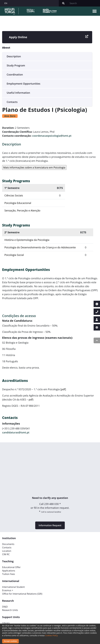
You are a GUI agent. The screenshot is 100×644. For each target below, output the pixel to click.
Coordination (15, 75)
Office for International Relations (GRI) (22, 594)
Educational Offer (11, 567)
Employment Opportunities (23, 84)
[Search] (84, 3)
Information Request (50, 525)
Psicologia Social (14, 255)
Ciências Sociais (14, 195)
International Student (13, 587)
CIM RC (6, 554)
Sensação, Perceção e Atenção (22, 210)
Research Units (10, 610)
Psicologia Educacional (18, 203)
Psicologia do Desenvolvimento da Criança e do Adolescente (40, 247)
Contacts (12, 102)
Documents (8, 544)
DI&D (5, 607)
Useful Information (18, 93)
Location (7, 551)
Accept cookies (10, 641)
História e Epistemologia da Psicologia (27, 240)
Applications (9, 571)
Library (6, 623)
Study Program (16, 65)
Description (14, 56)
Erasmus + (8, 590)
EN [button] (6, 3)
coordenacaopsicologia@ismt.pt (52, 136)
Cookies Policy (51, 635)
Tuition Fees (9, 574)
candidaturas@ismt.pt (16, 432)
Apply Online (49, 37)
